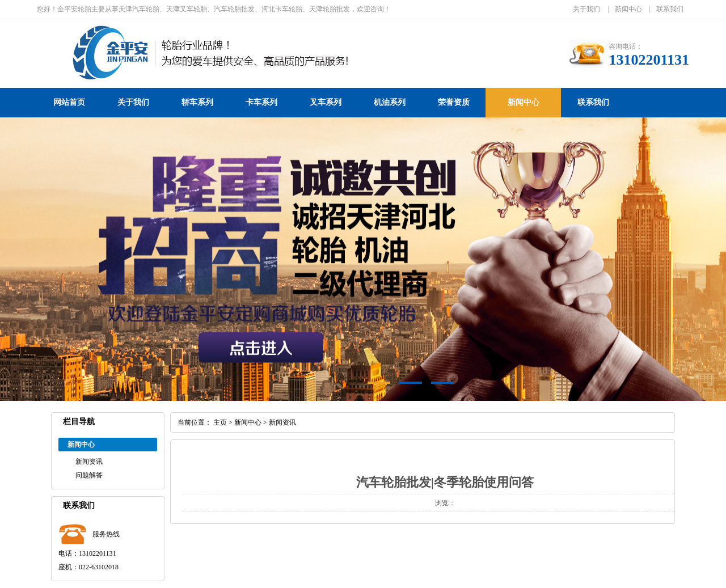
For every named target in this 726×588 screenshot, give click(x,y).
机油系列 (390, 102)
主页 (220, 422)
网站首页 (69, 102)
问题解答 (89, 475)
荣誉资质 (454, 102)
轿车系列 (197, 102)
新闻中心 (628, 9)
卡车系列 (261, 102)
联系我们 (670, 9)
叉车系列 (326, 102)
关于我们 (586, 9)
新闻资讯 (89, 462)
